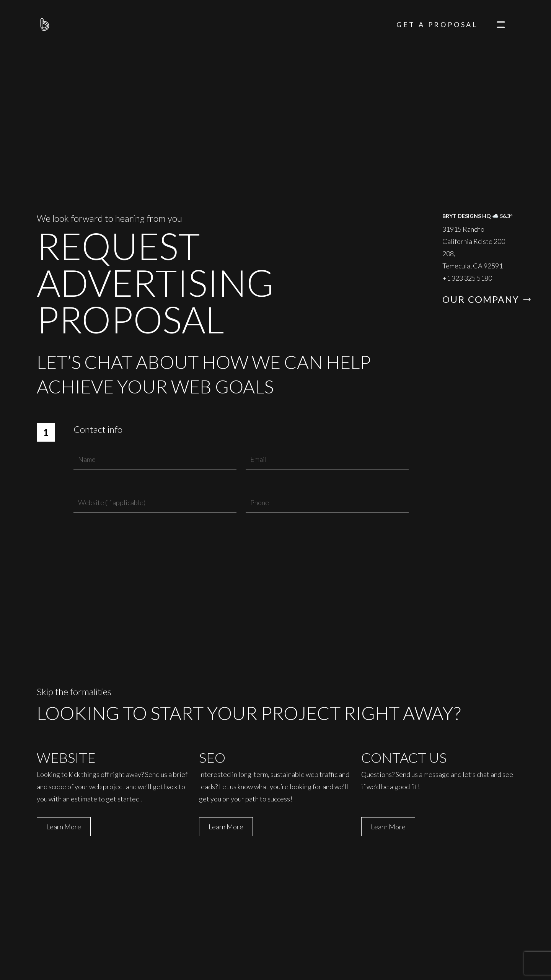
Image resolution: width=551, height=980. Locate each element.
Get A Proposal (437, 24)
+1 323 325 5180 (467, 278)
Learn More (64, 827)
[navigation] (501, 24)
